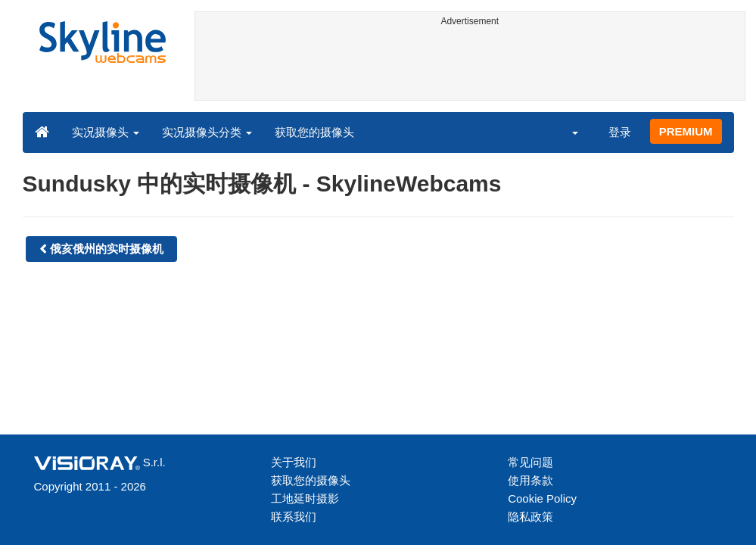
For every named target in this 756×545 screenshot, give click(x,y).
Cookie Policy (542, 498)
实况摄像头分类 (207, 132)
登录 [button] (620, 132)
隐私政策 (530, 517)
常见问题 (530, 462)
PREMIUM (686, 131)
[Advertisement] (470, 66)
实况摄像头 (106, 132)
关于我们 (294, 462)
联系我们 (294, 517)
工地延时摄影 (305, 498)
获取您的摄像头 (314, 132)
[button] (565, 132)
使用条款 (530, 480)
